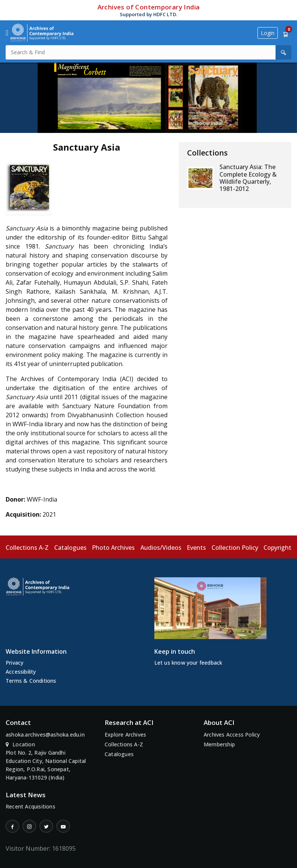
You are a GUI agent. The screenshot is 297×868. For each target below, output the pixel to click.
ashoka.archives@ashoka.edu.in (45, 735)
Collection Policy (235, 548)
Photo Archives (113, 548)
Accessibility (21, 672)
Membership (219, 744)
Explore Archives (125, 735)
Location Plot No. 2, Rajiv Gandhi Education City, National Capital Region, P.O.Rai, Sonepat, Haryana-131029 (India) (46, 761)
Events (196, 548)
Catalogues (70, 548)
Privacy (14, 663)
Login (268, 33)
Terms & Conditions (31, 681)
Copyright (277, 548)
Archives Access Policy (232, 735)
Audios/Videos (161, 548)
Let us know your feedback (188, 663)
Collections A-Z (27, 548)
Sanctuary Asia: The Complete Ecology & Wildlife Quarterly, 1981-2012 (248, 178)
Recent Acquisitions (30, 806)
